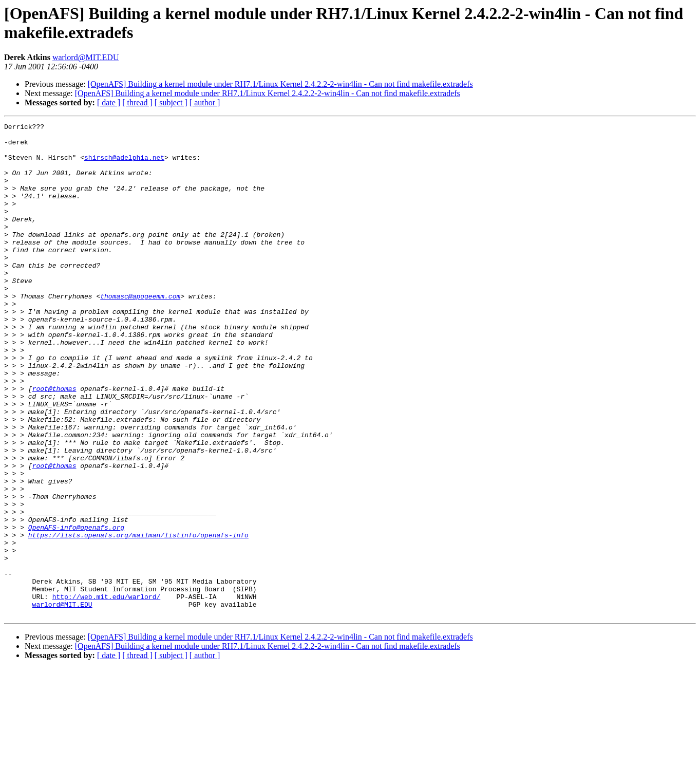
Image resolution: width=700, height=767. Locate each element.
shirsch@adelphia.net (124, 165)
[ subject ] (171, 102)
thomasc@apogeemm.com (140, 331)
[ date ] (109, 102)
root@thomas (54, 442)
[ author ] (205, 102)
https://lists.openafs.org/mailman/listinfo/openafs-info (138, 618)
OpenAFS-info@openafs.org (76, 609)
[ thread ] (137, 102)
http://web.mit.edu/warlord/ (107, 692)
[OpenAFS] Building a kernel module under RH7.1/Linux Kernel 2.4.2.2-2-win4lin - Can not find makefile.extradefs (280, 84)
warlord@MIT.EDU (86, 57)
